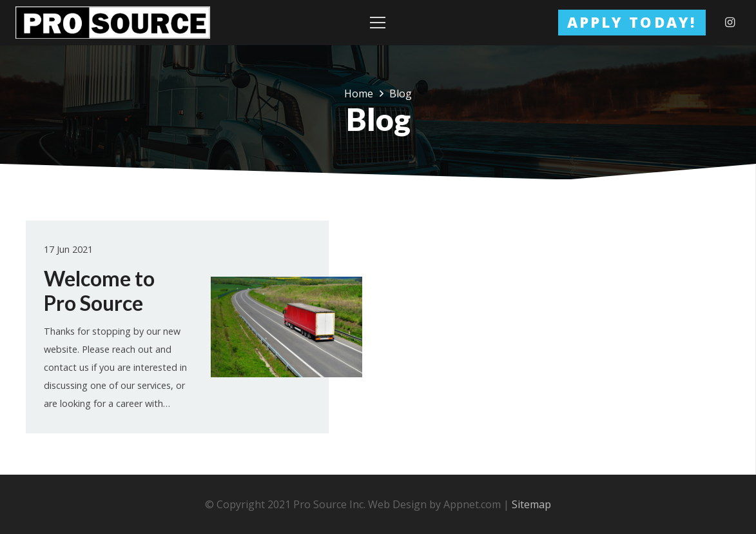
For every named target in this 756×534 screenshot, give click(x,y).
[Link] (113, 23)
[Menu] (378, 23)
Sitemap (531, 504)
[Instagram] (730, 23)
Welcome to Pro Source (99, 291)
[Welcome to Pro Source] (286, 327)
